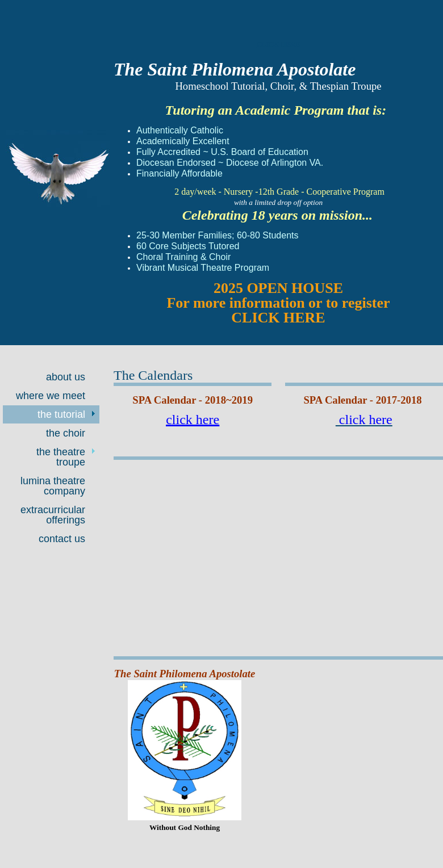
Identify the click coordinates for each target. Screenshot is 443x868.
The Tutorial (61, 414)
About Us (66, 377)
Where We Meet (51, 396)
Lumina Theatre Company (53, 486)
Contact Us (62, 539)
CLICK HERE (278, 44)
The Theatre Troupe (61, 457)
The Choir (66, 433)
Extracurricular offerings (53, 515)
